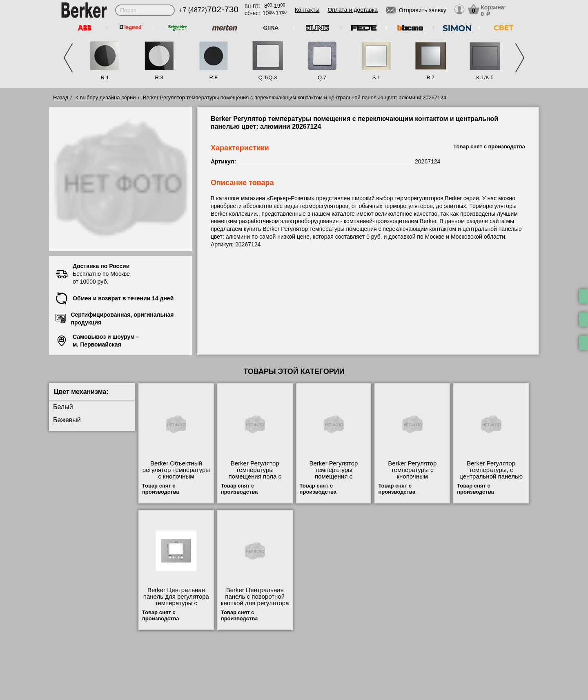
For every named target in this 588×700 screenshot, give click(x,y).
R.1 (105, 77)
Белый (63, 407)
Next (520, 58)
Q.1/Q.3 (268, 77)
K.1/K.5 (485, 77)
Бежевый (67, 420)
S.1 (376, 77)
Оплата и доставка (352, 10)
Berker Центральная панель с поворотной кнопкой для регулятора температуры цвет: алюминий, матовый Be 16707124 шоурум (255, 606)
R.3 (159, 77)
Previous (68, 58)
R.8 (213, 77)
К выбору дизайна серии (106, 97)
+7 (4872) (209, 10)
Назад (61, 97)
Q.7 (322, 77)
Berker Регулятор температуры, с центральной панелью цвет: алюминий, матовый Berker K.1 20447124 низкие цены (491, 480)
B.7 (431, 77)
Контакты (307, 10)
